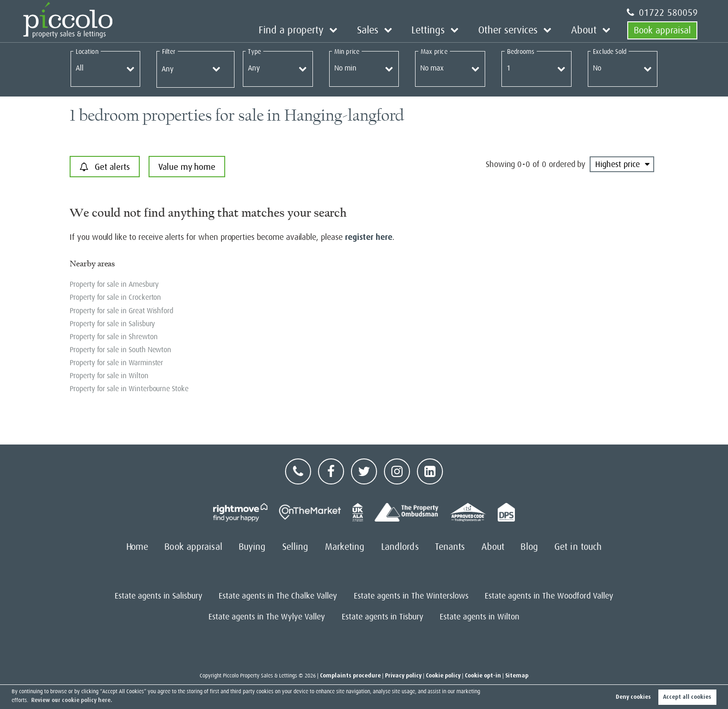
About (585, 30)
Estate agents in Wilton (480, 617)
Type (254, 52)
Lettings (438, 30)
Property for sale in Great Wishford (121, 311)
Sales (380, 30)
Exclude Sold (610, 52)
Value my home (187, 167)
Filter (169, 52)
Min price (347, 52)
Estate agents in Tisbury (383, 617)
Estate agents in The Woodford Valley (549, 596)
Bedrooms (521, 52)
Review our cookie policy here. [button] (71, 700)
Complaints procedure (350, 676)
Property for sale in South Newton (120, 350)
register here (369, 237)
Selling (296, 547)
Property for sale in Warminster (116, 363)
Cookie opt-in (483, 676)
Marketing (345, 547)
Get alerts (105, 167)
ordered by (567, 164)
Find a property (307, 30)
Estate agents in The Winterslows (411, 596)
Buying (252, 547)
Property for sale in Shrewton (114, 337)
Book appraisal (662, 30)
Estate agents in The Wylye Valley (267, 617)
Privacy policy (403, 676)
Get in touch (578, 547)
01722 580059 (662, 13)
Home (137, 547)
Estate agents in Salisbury (159, 596)
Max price (434, 52)
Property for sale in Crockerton (115, 297)
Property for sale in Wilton (109, 376)
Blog (529, 547)
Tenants (450, 547)
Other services (513, 30)
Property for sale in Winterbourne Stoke (129, 389)
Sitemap (517, 676)
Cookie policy (443, 676)
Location (87, 52)
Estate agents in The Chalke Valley (278, 596)
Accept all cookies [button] (687, 697)
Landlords (400, 547)
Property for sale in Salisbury (112, 324)
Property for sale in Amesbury (114, 284)
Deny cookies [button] (633, 697)
